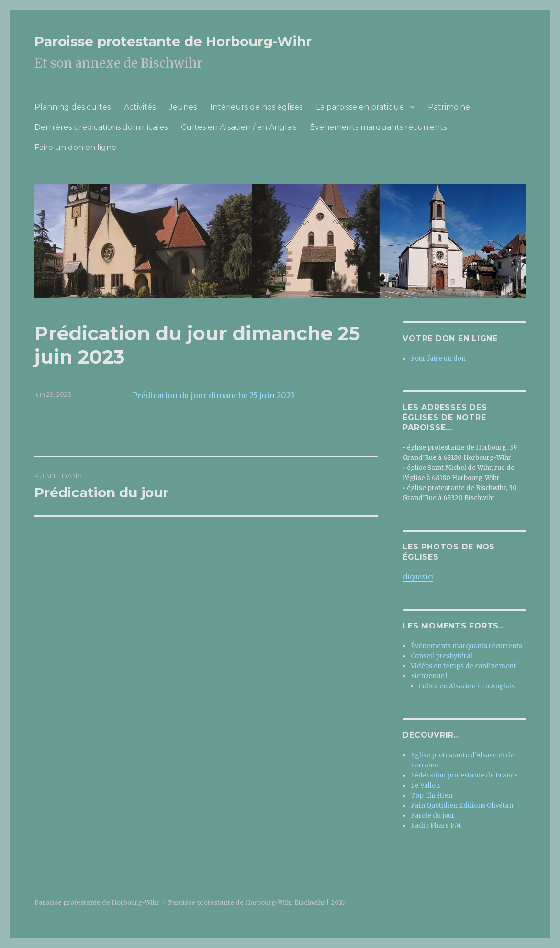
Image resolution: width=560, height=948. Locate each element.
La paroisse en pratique (360, 107)
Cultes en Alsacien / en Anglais (239, 127)
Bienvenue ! (429, 676)
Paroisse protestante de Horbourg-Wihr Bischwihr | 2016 (256, 903)
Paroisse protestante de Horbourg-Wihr (173, 41)
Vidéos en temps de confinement (463, 666)
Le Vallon (425, 785)
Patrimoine (449, 107)
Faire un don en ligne (75, 147)
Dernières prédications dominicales (101, 127)
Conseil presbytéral (442, 656)
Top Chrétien (431, 795)
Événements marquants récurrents (378, 127)
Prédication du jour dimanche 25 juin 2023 (213, 395)
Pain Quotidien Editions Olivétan (462, 805)
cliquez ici (418, 577)
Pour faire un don (438, 359)
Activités (140, 107)
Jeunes (183, 107)
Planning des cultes (73, 107)
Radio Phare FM (436, 826)
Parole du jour (433, 816)
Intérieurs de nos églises (256, 107)
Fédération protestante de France (464, 775)
